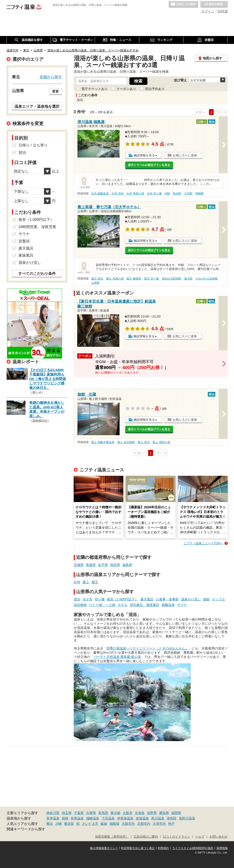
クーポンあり (126, 89)
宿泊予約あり (155, 89)
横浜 (50, 824)
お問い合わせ (219, 837)
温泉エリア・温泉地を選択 (37, 106)
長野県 (152, 813)
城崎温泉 (93, 818)
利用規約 (163, 848)
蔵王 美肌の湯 (115, 279)
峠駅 (167, 194)
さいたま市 (90, 824)
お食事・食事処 (167, 599)
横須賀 (69, 824)
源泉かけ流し (191, 599)
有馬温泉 (77, 818)
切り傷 (100, 599)
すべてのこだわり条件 (37, 274)
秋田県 (115, 565)
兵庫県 (91, 813)
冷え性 (88, 599)
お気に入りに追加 (185, 155)
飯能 (104, 824)
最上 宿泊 (144, 442)
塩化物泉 (80, 605)
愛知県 (164, 813)
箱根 (65, 818)
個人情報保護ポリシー (104, 848)
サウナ (182, 605)
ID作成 (223, 11)
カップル (219, 599)
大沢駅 (188, 194)
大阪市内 (128, 824)
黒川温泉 (158, 818)
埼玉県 (67, 813)
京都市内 (144, 824)
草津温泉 (53, 818)
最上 (86, 582)
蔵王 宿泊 (97, 279)
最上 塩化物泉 (126, 442)
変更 (55, 91)
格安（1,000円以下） (122, 599)
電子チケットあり (95, 89)
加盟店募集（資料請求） (112, 837)
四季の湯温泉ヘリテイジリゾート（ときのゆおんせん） (147, 648)
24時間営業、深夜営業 (37, 227)
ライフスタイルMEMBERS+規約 (193, 848)
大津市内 (159, 824)
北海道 (140, 813)
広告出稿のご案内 (146, 837)
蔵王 (95, 582)
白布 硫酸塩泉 (100, 194)
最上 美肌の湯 (161, 442)
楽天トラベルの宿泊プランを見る (149, 165)
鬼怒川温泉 (187, 818)
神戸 (171, 824)
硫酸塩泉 (168, 605)
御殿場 (114, 824)
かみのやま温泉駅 (207, 279)
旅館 (206, 599)
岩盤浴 (24, 241)
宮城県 (79, 565)
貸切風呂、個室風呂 (145, 605)
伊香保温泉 (125, 818)
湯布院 (172, 818)
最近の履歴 (214, 4)
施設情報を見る (144, 155)
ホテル (123, 605)
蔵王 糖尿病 (134, 279)
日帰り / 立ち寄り (33, 145)
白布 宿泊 (118, 194)
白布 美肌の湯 (135, 194)
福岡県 (176, 813)
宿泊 (77, 599)
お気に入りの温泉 (183, 4)
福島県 (127, 565)
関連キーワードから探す (26, 829)
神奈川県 (53, 813)
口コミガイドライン (177, 837)
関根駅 (200, 194)
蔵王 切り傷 (152, 279)
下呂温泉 (108, 818)
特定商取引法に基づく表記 (138, 848)
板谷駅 (177, 194)
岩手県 (103, 565)
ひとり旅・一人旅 (102, 605)
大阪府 (128, 813)
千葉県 (79, 813)
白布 (77, 582)
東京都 (115, 813)
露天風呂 (147, 599)
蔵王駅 (188, 279)
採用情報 (222, 848)
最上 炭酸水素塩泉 (103, 442)
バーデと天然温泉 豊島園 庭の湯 (117, 657)
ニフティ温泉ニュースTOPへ (203, 543)
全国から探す (51, 77)
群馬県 (103, 813)
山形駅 (95, 283)
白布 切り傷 (154, 194)
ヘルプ (200, 837)
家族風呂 (26, 255)
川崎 (58, 824)
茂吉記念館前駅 (172, 279)
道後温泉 (142, 818)
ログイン (208, 11)
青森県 (91, 565)
